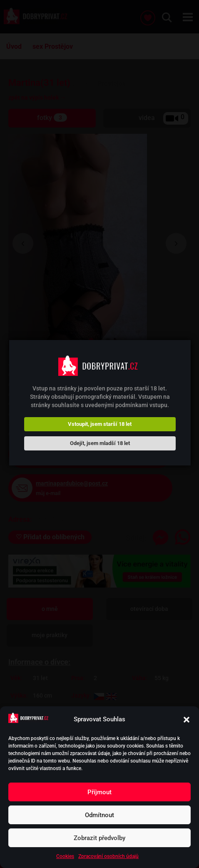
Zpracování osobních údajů (108, 856)
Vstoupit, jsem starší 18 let (100, 424)
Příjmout (99, 792)
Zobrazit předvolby (99, 838)
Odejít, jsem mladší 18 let (100, 443)
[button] (187, 720)
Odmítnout (99, 815)
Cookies (65, 856)
